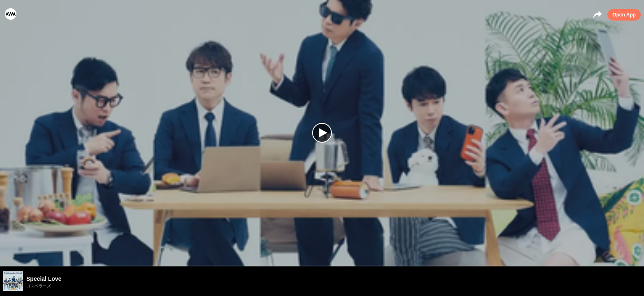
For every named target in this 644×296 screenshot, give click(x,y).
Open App (624, 15)
